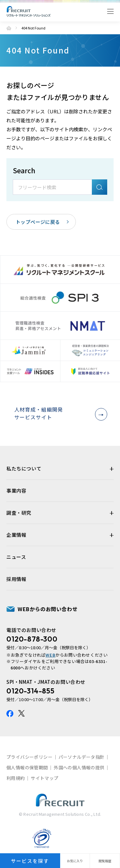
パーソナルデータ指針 (82, 757)
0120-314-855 (30, 692)
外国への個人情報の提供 (79, 768)
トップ (9, 28)
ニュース (16, 557)
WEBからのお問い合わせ (48, 610)
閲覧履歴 (105, 861)
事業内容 (16, 491)
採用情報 (16, 580)
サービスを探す (30, 861)
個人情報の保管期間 (27, 768)
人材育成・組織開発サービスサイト (59, 414)
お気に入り (75, 861)
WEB (50, 655)
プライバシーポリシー (29, 757)
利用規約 (16, 779)
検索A (100, 187)
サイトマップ (44, 779)
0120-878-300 (32, 640)
